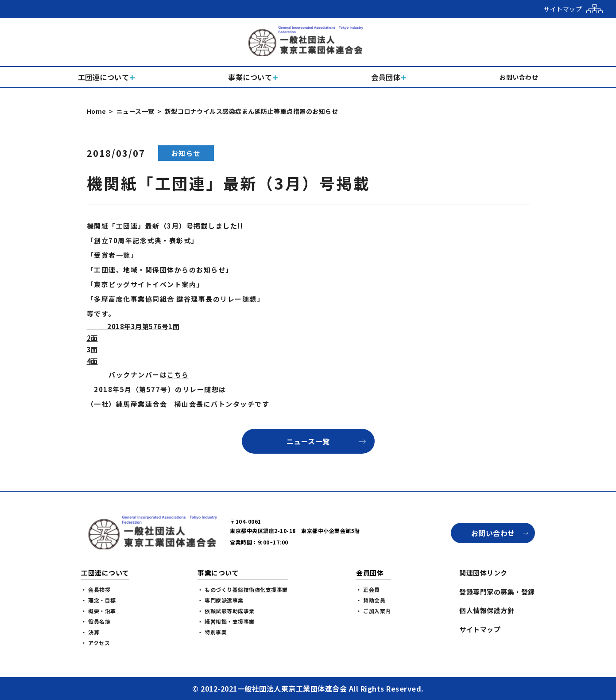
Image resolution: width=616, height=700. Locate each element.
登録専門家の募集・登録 (497, 592)
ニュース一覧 (136, 111)
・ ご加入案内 (374, 611)
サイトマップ (480, 629)
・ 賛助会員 (371, 600)
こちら (178, 375)
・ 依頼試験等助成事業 (226, 611)
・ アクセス (95, 643)
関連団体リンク (483, 573)
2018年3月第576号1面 (133, 326)
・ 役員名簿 (96, 621)
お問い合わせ (493, 533)
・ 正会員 (368, 589)
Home (97, 111)
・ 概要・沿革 (99, 611)
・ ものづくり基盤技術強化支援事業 (243, 589)
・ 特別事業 (212, 632)
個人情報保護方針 (487, 610)
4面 (92, 361)
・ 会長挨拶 (96, 589)
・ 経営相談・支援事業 (226, 621)
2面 (92, 338)
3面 (92, 349)
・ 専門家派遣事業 (221, 600)
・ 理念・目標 (99, 600)
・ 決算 (90, 632)
